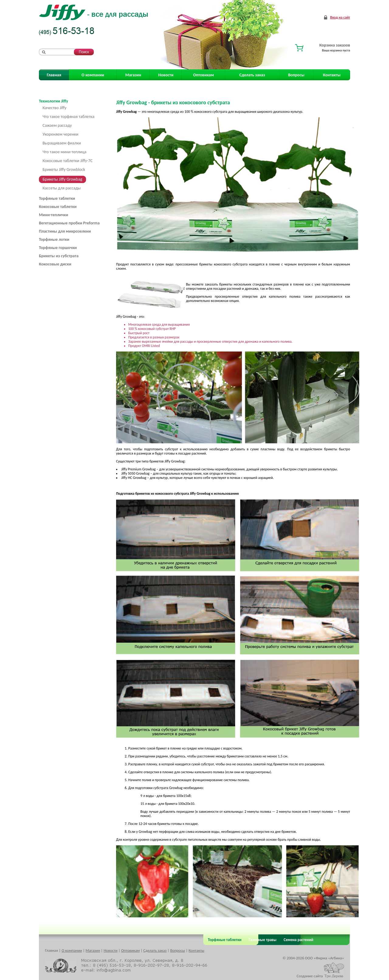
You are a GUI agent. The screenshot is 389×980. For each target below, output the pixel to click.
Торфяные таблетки (57, 198)
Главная (54, 75)
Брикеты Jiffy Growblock (64, 170)
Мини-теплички (53, 215)
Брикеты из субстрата (59, 256)
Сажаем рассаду (57, 125)
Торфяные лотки (54, 239)
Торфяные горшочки (58, 248)
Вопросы (296, 75)
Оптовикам (204, 75)
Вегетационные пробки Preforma (69, 223)
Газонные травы (263, 940)
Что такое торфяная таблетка (69, 117)
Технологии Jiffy (53, 101)
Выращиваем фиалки (62, 143)
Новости (166, 75)
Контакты (332, 75)
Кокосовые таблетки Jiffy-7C (68, 161)
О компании (93, 75)
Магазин (133, 75)
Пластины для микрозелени (65, 231)
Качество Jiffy (55, 108)
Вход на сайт (340, 17)
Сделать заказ (252, 75)
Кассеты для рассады (62, 188)
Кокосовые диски (55, 264)
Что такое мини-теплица (64, 152)
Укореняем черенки (60, 134)
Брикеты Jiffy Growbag (62, 179)
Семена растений (297, 940)
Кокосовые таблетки (58, 207)
